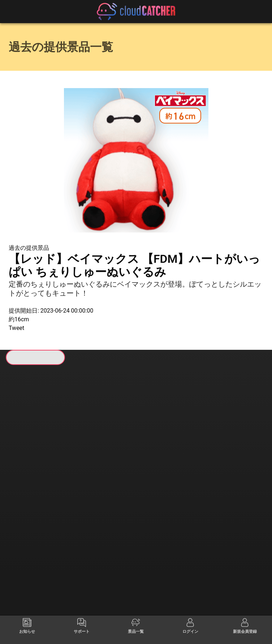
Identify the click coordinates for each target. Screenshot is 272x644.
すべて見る (36, 465)
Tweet (16, 328)
